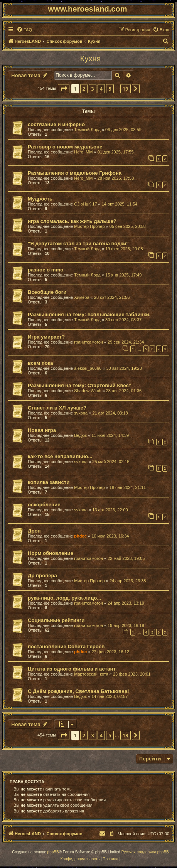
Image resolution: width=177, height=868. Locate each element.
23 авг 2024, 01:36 (124, 391)
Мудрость (40, 199)
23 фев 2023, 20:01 (132, 674)
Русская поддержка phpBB (145, 852)
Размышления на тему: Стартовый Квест (79, 385)
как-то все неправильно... (60, 456)
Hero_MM (83, 152)
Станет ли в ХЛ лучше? (57, 408)
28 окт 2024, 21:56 (112, 297)
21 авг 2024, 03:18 (110, 413)
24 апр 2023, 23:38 (128, 581)
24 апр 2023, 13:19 (126, 603)
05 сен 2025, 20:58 (128, 226)
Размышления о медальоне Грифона (75, 173)
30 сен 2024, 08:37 (123, 320)
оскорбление (44, 505)
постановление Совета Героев (66, 646)
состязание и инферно (56, 124)
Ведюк (80, 435)
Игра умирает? (46, 337)
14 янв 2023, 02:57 (110, 696)
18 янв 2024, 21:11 (128, 487)
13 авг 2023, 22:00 (110, 510)
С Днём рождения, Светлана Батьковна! (78, 691)
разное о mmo (46, 270)
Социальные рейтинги (56, 620)
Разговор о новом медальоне (65, 147)
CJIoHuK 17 (85, 204)
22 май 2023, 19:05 (126, 558)
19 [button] (126, 89)
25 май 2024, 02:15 (111, 462)
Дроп (34, 531)
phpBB (53, 852)
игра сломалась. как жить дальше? (72, 221)
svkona (81, 413)
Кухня (91, 59)
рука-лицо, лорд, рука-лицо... (64, 598)
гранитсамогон (88, 342)
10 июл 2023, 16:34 (110, 536)
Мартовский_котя (91, 674)
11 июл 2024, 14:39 (110, 435)
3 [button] (92, 89)
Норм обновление (51, 553)
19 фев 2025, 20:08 (124, 249)
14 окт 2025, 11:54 (120, 204)
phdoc (80, 536)
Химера (82, 297)
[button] (64, 89)
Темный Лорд (87, 130)
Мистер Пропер (89, 226)
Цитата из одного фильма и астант (72, 669)
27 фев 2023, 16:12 (110, 652)
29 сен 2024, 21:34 (126, 342)
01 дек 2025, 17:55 (116, 152)
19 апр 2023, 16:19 (126, 625)
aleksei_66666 (88, 368)
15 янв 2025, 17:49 (123, 275)
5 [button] (110, 89)
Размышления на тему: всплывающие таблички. (89, 314)
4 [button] (101, 89)
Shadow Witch (88, 391)
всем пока (40, 363)
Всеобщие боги (47, 292)
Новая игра (42, 430)
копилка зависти (49, 482)
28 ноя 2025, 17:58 (116, 178)
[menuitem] (24, 30)
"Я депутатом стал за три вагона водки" (78, 244)
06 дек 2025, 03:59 (123, 130)
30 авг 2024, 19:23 (124, 368)
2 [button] (84, 89)
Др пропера (42, 576)
